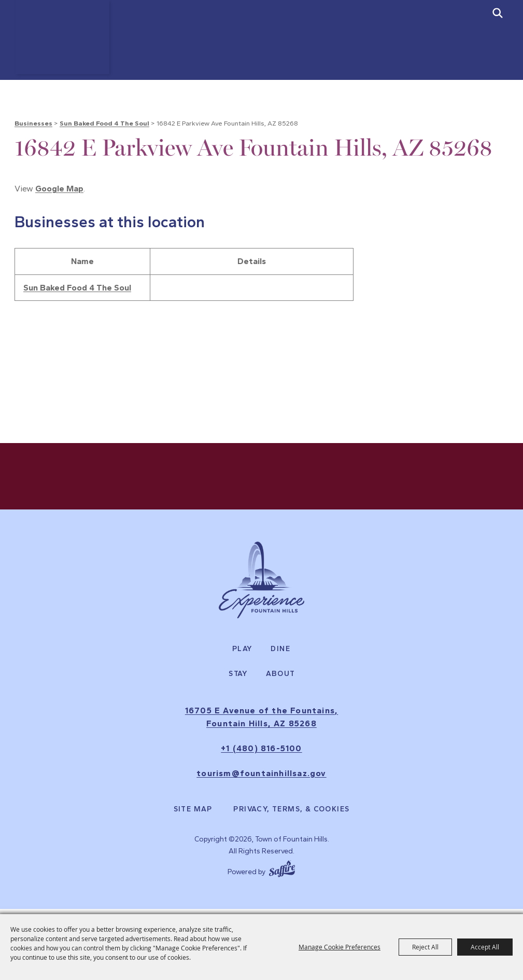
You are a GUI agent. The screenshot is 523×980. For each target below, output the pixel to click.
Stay (238, 679)
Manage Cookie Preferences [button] (340, 947)
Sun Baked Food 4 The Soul (104, 123)
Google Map (59, 189)
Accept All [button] (485, 947)
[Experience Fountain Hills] (261, 585)
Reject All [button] (425, 947)
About (281, 679)
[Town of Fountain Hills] (67, 48)
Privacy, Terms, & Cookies (291, 815)
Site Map (193, 815)
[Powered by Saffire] (282, 873)
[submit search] (498, 13)
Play (243, 654)
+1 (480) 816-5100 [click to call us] (261, 754)
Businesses (33, 123)
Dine (280, 654)
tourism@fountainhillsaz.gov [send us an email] (261, 778)
